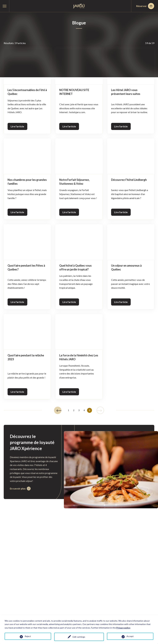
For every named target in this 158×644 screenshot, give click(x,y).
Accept (130, 636)
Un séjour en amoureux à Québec (126, 267)
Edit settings (79, 637)
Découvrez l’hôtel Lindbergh (129, 180)
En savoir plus (20, 489)
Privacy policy (123, 628)
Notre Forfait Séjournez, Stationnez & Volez (74, 182)
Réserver (145, 6)
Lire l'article (17, 126)
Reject (28, 636)
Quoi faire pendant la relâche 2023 (26, 357)
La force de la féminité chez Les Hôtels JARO (79, 357)
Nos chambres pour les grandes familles (27, 182)
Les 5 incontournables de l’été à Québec (27, 92)
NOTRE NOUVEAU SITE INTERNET (74, 92)
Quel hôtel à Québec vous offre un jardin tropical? (75, 267)
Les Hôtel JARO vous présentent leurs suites (126, 92)
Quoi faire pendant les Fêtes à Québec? (26, 267)
